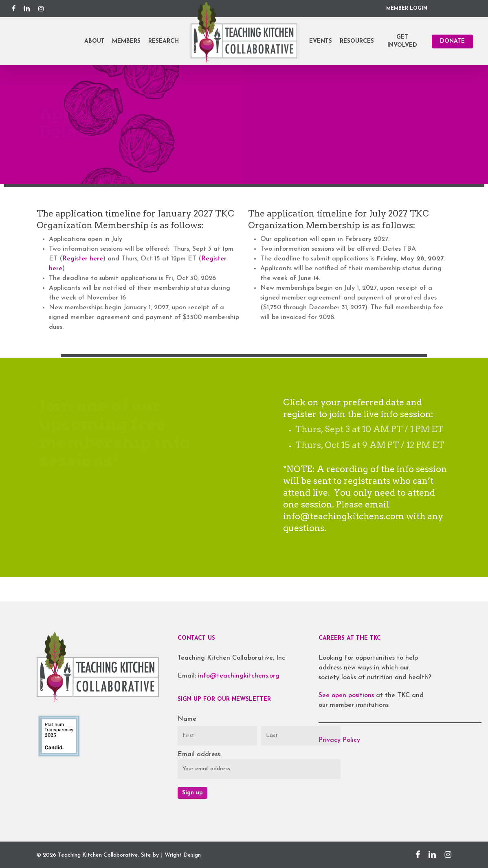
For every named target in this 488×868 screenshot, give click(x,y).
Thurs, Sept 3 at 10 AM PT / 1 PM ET (369, 429)
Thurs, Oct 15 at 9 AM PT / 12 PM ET (370, 445)
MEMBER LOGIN (407, 9)
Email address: (199, 754)
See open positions (347, 695)
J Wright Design (181, 855)
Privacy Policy (339, 740)
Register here (83, 259)
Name (187, 719)
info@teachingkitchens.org (239, 676)
